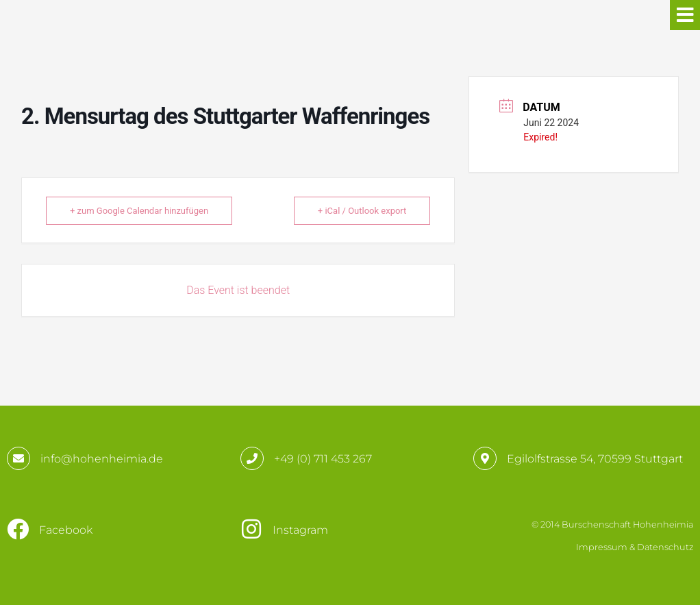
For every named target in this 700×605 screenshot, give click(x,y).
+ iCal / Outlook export (362, 211)
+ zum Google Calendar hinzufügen (139, 211)
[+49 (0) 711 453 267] (252, 458)
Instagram (300, 530)
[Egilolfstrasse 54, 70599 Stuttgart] (485, 458)
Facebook (66, 530)
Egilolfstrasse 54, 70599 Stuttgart (595, 459)
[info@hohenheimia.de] (18, 458)
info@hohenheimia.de (102, 459)
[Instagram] (251, 529)
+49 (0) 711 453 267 (323, 459)
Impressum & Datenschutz (635, 547)
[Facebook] (18, 529)
